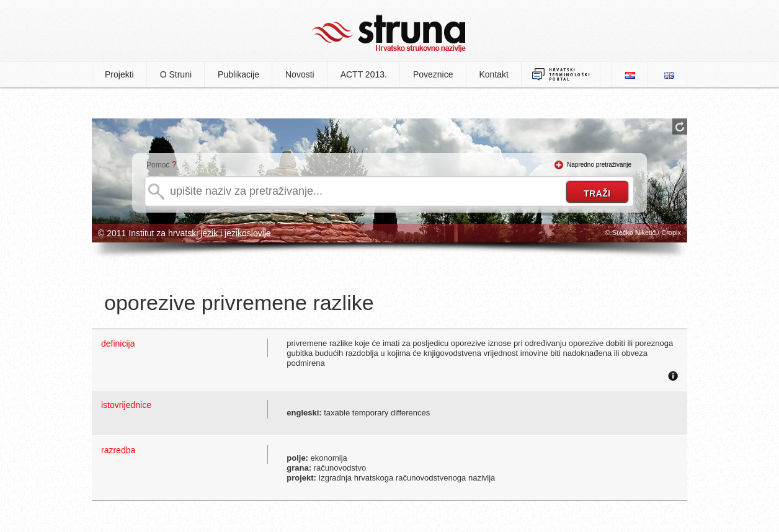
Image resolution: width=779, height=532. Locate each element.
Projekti (119, 74)
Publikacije (238, 74)
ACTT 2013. (364, 74)
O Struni (176, 74)
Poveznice (433, 74)
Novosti (300, 74)
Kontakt (494, 74)
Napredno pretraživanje (599, 165)
